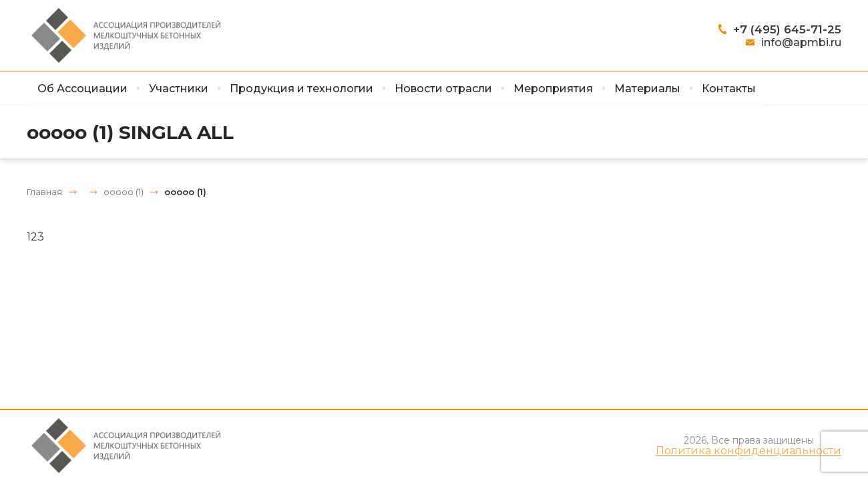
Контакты (729, 89)
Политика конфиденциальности (748, 451)
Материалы (647, 89)
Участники (179, 89)
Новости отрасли (443, 89)
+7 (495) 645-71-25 (787, 29)
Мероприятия (553, 89)
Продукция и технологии (301, 89)
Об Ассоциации (82, 89)
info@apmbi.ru (801, 42)
